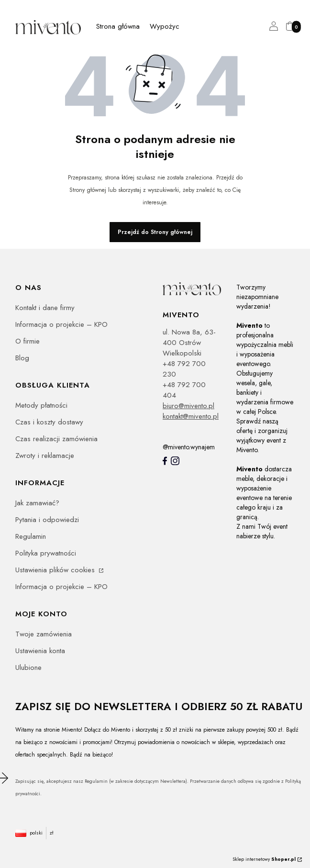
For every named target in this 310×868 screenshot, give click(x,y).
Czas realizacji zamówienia (56, 439)
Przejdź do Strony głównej (155, 232)
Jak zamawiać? (37, 503)
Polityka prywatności (46, 553)
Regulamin (31, 536)
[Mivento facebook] (165, 461)
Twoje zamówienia (44, 634)
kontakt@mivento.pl (191, 416)
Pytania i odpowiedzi (47, 520)
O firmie (28, 341)
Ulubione (28, 668)
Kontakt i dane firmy (45, 308)
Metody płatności (41, 405)
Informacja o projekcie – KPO (61, 324)
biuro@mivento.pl (188, 406)
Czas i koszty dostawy (49, 422)
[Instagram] (175, 461)
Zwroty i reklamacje (45, 456)
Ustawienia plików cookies (56, 570)
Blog (22, 358)
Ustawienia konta (40, 651)
